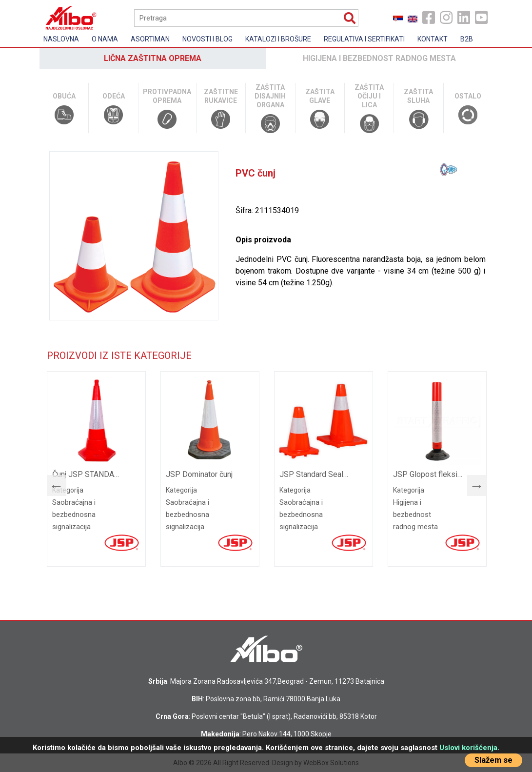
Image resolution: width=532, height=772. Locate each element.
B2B (467, 39)
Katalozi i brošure (278, 39)
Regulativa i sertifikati (364, 39)
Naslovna (61, 39)
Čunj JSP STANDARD (88, 474)
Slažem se (493, 760)
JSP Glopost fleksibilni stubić (428, 474)
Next (472, 483)
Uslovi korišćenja (468, 748)
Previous (52, 483)
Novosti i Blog (207, 39)
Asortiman (150, 39)
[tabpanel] (96, 469)
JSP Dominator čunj (199, 474)
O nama (105, 39)
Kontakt (433, 39)
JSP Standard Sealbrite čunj (315, 474)
